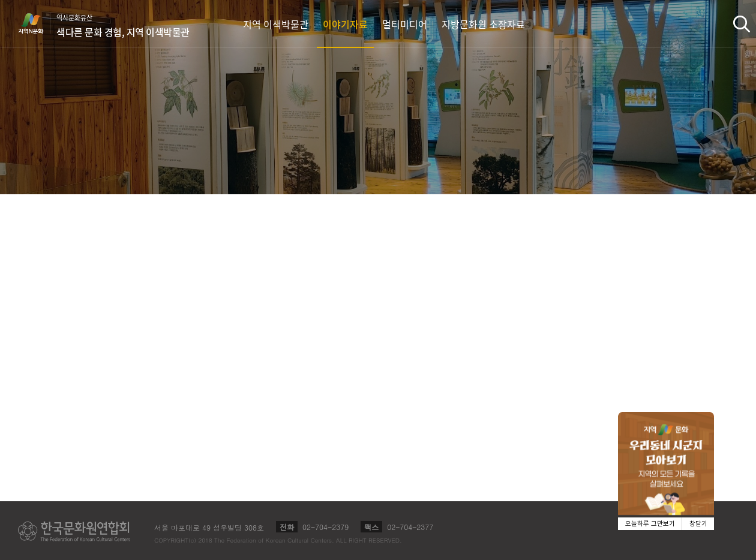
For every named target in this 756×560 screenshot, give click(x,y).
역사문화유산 (123, 26)
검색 (742, 24)
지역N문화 (37, 23)
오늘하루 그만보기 (650, 524)
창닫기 (698, 524)
